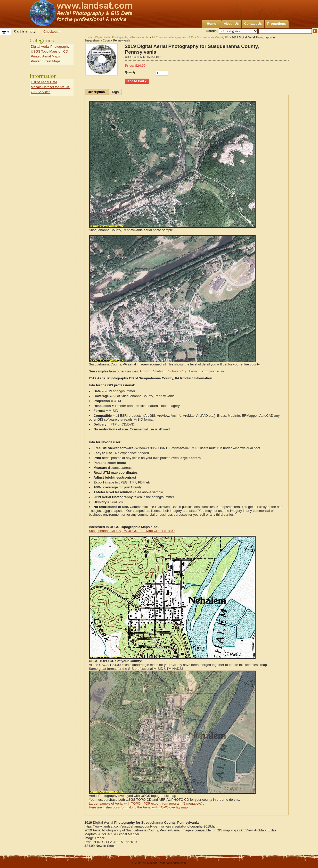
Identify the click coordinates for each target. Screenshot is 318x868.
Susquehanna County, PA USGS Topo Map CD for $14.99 (132, 531)
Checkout (50, 32)
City (183, 371)
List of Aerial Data (44, 82)
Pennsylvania (140, 37)
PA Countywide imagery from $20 (173, 37)
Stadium (159, 371)
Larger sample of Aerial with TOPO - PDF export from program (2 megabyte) (146, 803)
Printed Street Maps (46, 61)
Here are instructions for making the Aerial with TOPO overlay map (138, 807)
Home (211, 24)
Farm (192, 371)
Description (96, 92)
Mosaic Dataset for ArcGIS (51, 87)
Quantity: (131, 72)
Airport (145, 371)
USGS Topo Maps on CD (50, 51)
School (173, 371)
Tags (115, 92)
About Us (231, 24)
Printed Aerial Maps (46, 56)
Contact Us (253, 24)
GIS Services (41, 92)
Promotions (276, 24)
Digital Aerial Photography (112, 37)
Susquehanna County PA (213, 37)
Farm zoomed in (211, 371)
